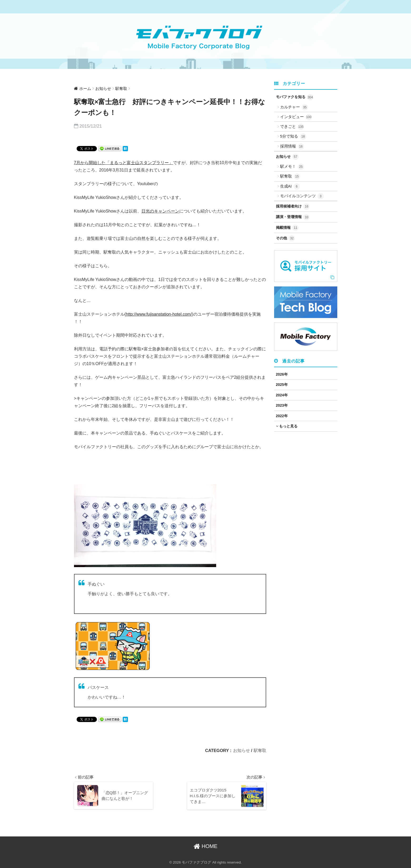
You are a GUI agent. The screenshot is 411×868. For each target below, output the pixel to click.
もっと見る (287, 426)
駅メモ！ (292, 167)
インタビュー (296, 117)
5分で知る (293, 137)
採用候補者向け (293, 206)
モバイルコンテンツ (302, 196)
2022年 (282, 416)
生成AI (290, 186)
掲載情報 (287, 228)
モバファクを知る (295, 97)
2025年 (282, 385)
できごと (292, 127)
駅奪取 (260, 750)
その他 (286, 238)
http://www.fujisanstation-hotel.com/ (159, 314)
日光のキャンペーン (160, 211)
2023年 (282, 405)
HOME (205, 846)
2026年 (282, 374)
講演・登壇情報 (293, 217)
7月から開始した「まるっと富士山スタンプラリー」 (124, 163)
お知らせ (241, 750)
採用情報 (292, 147)
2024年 (282, 395)
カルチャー (294, 107)
